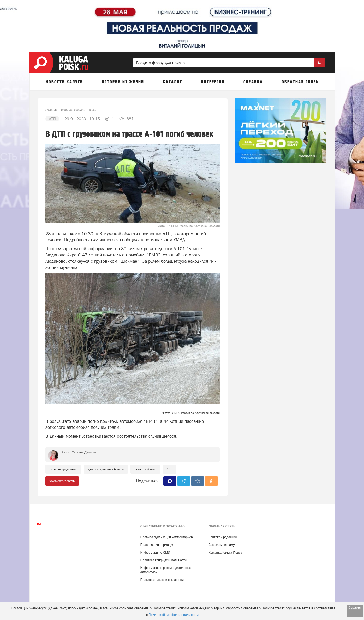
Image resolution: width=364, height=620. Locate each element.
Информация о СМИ (155, 553)
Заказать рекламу (222, 545)
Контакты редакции (223, 537)
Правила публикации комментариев (167, 537)
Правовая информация (157, 545)
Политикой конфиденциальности (174, 615)
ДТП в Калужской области (106, 469)
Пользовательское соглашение (163, 580)
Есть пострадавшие (63, 469)
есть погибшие (145, 469)
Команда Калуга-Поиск (225, 553)
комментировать (62, 481)
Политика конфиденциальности (163, 560)
